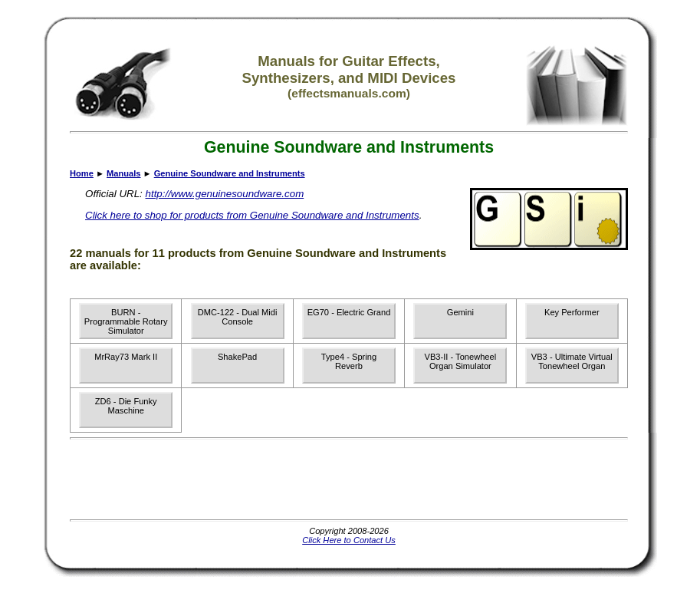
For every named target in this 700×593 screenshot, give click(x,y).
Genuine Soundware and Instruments (230, 173)
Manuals (123, 173)
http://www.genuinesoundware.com (225, 194)
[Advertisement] (349, 479)
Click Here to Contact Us (349, 540)
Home (82, 173)
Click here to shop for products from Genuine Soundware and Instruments (252, 215)
